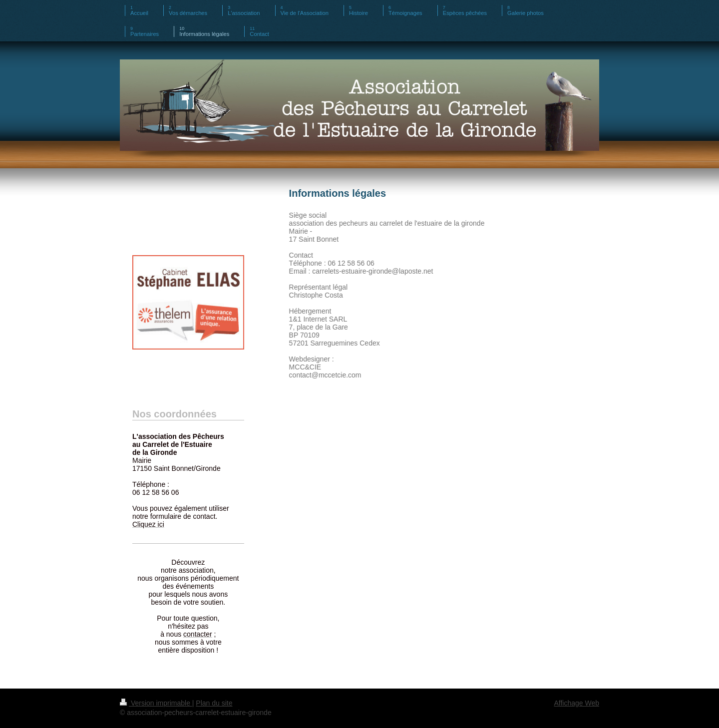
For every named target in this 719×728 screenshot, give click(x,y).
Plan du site (214, 703)
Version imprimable (156, 703)
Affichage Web (576, 703)
